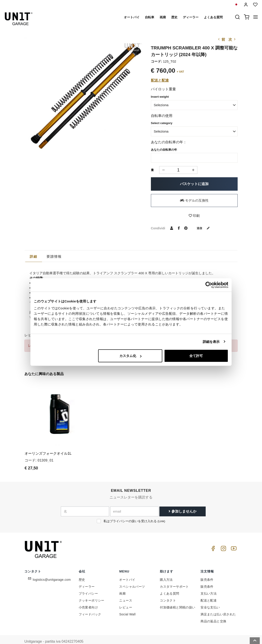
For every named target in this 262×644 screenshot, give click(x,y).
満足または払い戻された (218, 605)
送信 (205, 228)
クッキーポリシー (92, 591)
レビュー (126, 598)
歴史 (174, 17)
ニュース (126, 591)
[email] (134, 502)
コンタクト (168, 591)
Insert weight (160, 97)
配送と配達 (160, 80)
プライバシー (88, 584)
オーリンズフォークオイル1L (48, 444)
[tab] (34, 257)
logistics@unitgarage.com (52, 570)
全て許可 (196, 356)
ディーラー (191, 17)
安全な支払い (210, 598)
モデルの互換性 (194, 200)
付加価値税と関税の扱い (177, 598)
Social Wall (127, 605)
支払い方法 (209, 584)
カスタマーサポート (174, 577)
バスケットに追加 (194, 184)
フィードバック (90, 605)
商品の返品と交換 (213, 612)
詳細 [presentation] (34, 257)
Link (161, 512)
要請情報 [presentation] (54, 257)
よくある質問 (213, 17)
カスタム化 (130, 356)
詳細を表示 (211, 341)
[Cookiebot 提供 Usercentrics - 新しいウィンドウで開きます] (209, 285)
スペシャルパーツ (132, 577)
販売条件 (207, 570)
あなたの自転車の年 (164, 150)
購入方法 (166, 570)
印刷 (194, 216)
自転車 (150, 17)
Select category (162, 123)
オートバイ (132, 17)
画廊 (163, 17)
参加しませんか (182, 502)
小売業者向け (88, 598)
